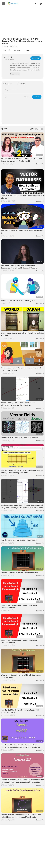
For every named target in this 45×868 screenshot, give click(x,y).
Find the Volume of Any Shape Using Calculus (19, 540)
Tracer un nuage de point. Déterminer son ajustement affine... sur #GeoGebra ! (18, 404)
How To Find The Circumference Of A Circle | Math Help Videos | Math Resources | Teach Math (21, 816)
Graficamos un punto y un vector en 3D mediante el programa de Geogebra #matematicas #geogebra (22, 506)
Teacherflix (8, 57)
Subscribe (36, 58)
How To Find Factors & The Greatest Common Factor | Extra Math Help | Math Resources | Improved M (22, 781)
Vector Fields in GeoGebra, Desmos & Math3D (19, 438)
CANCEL (27, 97)
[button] (41, 4)
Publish (37, 97)
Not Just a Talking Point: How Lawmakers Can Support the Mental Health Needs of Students (19, 267)
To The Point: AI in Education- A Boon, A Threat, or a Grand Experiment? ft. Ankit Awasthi (22, 160)
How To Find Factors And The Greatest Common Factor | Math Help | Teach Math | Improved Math (21, 746)
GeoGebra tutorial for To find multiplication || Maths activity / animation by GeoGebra (22, 471)
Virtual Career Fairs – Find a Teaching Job (18, 301)
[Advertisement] (22, 113)
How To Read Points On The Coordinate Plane (19, 573)
